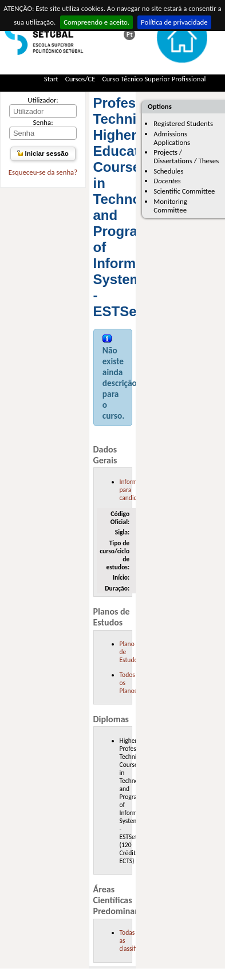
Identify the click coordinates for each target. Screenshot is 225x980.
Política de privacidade (174, 22)
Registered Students (183, 123)
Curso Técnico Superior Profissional (154, 79)
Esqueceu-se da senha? (43, 172)
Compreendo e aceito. (96, 22)
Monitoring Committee (170, 206)
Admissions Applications (172, 138)
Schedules (168, 171)
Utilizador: (43, 100)
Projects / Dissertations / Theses (186, 156)
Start (51, 79)
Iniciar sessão (43, 154)
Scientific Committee (184, 191)
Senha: (43, 122)
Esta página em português (129, 34)
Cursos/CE (80, 79)
